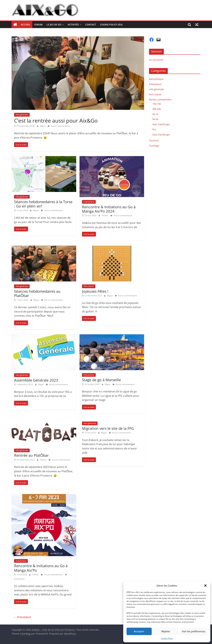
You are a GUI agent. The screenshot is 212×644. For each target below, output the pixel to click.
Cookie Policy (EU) (111, 25)
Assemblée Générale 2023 (36, 380)
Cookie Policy (167, 638)
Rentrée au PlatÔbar (31, 455)
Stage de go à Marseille (101, 380)
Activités (73, 25)
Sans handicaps (161, 135)
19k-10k (157, 104)
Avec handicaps (161, 124)
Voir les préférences (194, 631)
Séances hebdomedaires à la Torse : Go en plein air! (43, 204)
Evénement (89, 202)
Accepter (139, 631)
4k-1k (155, 114)
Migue (43, 126)
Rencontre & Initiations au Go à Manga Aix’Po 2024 (109, 209)
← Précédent (22, 617)
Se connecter (156, 60)
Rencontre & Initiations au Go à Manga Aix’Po (41, 568)
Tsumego (154, 146)
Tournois (154, 140)
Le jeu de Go (54, 25)
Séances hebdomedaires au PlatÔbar (37, 293)
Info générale (22, 115)
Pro (154, 129)
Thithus (105, 215)
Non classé (89, 286)
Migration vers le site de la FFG (108, 428)
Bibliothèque (156, 79)
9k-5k (155, 119)
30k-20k (157, 109)
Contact (91, 25)
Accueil (26, 25)
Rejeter (166, 631)
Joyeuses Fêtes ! (95, 291)
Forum (38, 25)
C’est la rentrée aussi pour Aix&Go (56, 120)
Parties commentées (160, 100)
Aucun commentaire (59, 126)
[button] (205, 586)
